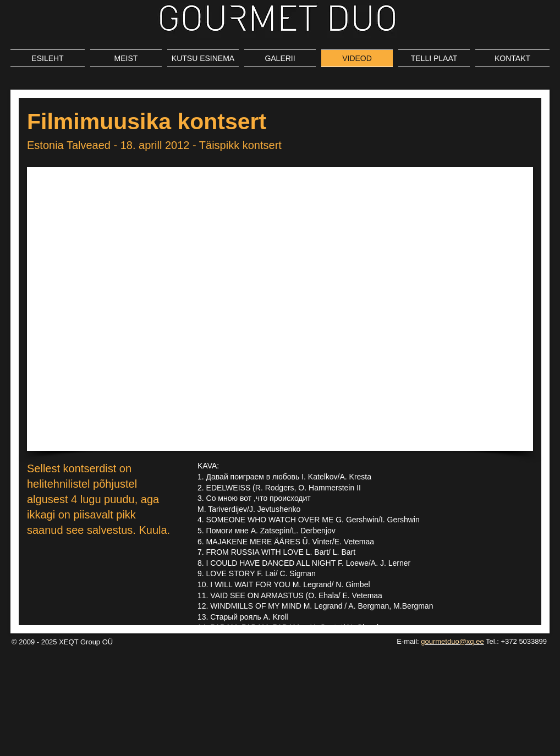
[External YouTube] (280, 309)
